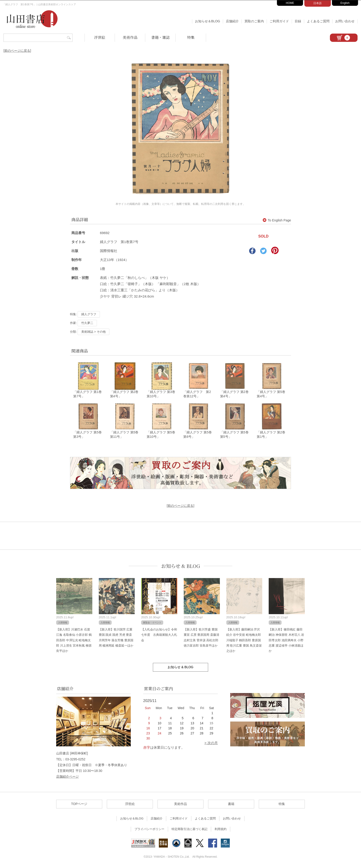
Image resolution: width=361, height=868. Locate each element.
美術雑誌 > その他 (93, 332)
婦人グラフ (89, 314)
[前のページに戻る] (17, 51)
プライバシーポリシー (149, 829)
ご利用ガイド (279, 21)
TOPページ (79, 804)
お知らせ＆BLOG (208, 21)
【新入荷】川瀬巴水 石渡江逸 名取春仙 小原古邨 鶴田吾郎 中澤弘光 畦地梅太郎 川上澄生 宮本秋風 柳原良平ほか (74, 640)
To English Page (277, 220)
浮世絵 (100, 37)
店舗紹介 (232, 21)
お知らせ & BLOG (181, 566)
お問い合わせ (345, 21)
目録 (298, 21)
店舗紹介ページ (67, 777)
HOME (290, 3)
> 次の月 (211, 743)
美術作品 (130, 37)
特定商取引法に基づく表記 (189, 829)
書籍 (231, 804)
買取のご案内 (254, 21)
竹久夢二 (87, 323)
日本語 (317, 3)
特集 (191, 37)
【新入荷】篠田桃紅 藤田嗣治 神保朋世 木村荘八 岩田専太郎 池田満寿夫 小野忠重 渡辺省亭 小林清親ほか (286, 640)
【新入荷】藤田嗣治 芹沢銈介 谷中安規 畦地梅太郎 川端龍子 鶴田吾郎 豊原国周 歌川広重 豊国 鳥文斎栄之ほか (244, 640)
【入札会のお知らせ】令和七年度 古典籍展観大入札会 (159, 635)
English (345, 3)
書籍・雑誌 (160, 37)
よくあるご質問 (318, 21)
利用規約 (221, 829)
